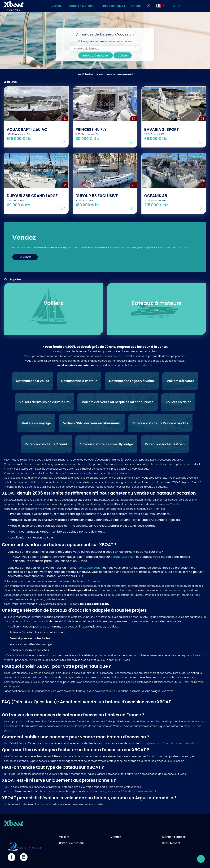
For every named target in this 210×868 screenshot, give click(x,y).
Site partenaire (18, 837)
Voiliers (57, 6)
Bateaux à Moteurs (80, 6)
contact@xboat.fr (123, 557)
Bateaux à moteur (72, 843)
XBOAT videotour (143, 365)
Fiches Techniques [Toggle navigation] (112, 6)
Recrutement (171, 843)
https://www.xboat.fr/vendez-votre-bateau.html (169, 743)
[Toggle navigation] (149, 6)
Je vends (25, 257)
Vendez (136, 6)
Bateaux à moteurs (96, 57)
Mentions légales (174, 837)
